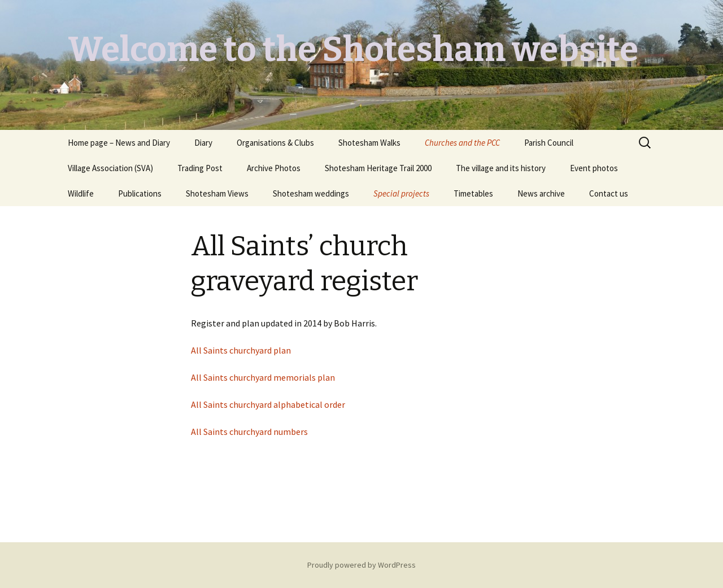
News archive (541, 193)
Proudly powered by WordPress (361, 565)
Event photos (594, 168)
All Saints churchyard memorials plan (263, 377)
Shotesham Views (217, 193)
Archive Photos (274, 168)
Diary (203, 143)
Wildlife (81, 193)
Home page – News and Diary (119, 143)
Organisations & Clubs (275, 143)
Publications (140, 193)
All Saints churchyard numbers (249, 432)
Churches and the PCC (462, 143)
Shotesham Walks (369, 143)
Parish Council (549, 143)
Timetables (473, 193)
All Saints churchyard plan (241, 350)
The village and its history (501, 168)
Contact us (609, 193)
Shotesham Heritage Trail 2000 (378, 168)
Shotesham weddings (311, 193)
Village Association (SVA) (110, 168)
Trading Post (200, 168)
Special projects (401, 193)
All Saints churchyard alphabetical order (268, 404)
